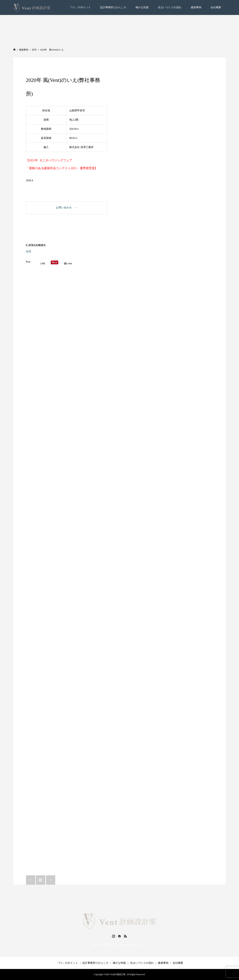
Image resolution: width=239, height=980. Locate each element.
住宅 (29, 251)
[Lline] (41, 264)
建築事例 (196, 7)
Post (28, 262)
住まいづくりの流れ (170, 7)
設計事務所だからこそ (113, 7)
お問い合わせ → (66, 208)
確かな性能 (142, 7)
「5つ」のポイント (80, 7)
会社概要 (216, 7)
